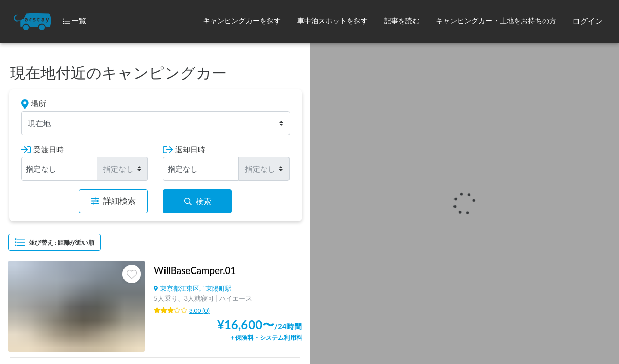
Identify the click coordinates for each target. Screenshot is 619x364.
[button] (242, 21)
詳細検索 (113, 201)
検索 (198, 201)
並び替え (54, 242)
